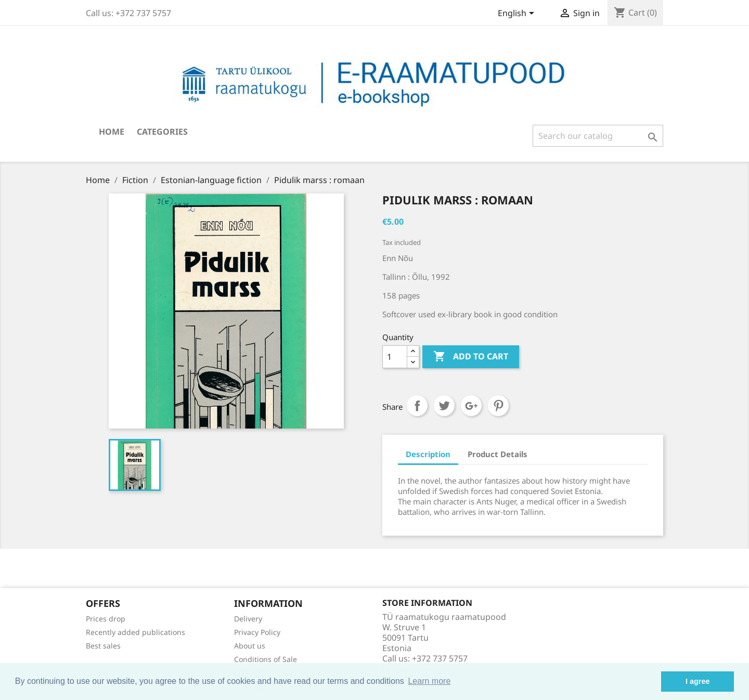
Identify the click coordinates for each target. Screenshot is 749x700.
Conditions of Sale (266, 659)
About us (250, 646)
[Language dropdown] (518, 14)
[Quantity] (395, 357)
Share (417, 406)
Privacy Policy (257, 632)
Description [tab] (428, 454)
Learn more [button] (429, 681)
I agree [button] (698, 681)
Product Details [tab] (498, 454)
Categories (162, 132)
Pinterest (498, 406)
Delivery (248, 619)
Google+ (471, 406)
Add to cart (471, 357)
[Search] (598, 136)
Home (112, 132)
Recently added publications (135, 632)
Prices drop (106, 619)
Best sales (103, 646)
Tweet (444, 406)
